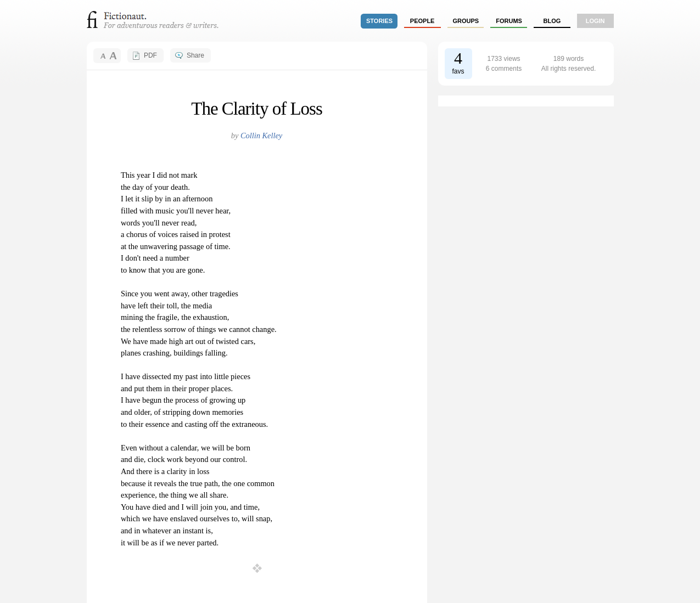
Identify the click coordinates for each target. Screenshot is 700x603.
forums (509, 21)
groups (466, 21)
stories (379, 21)
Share (195, 55)
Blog (552, 21)
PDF (150, 55)
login (595, 21)
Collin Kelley (261, 136)
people (422, 21)
